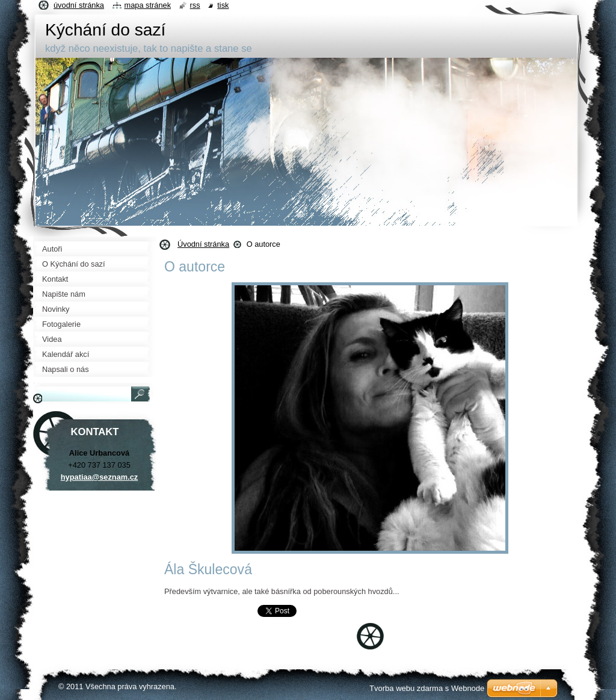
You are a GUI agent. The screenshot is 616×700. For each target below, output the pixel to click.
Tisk (223, 5)
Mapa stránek (148, 5)
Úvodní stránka (203, 244)
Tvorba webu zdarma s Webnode (427, 688)
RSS (195, 5)
